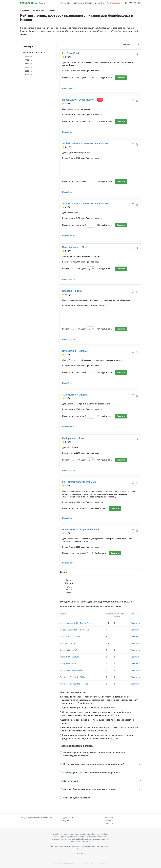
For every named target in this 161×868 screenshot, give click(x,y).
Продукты (100, 3)
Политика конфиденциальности (67, 863)
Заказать (121, 78)
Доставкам (68, 818)
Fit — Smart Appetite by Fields (79, 482)
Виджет (66, 821)
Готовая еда (65, 3)
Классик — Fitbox (72, 291)
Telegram (80, 849)
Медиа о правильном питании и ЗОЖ (37, 818)
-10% (100, 100)
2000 (27, 56)
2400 (27, 64)
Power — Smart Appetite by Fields (81, 530)
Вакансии (109, 821)
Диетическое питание (83, 3)
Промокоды (115, 3)
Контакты (109, 824)
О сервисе (109, 818)
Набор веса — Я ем (73, 438)
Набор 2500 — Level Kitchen (78, 100)
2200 (27, 60)
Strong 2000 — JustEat (75, 351)
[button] (131, 3)
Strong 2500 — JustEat (75, 395)
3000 (27, 71)
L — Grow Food (71, 53)
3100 (27, 75)
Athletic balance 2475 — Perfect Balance (85, 204)
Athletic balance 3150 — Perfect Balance (85, 143)
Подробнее (67, 88)
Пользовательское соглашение (95, 863)
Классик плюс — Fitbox (75, 247)
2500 (27, 67)
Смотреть (135, 623)
